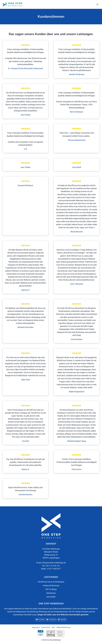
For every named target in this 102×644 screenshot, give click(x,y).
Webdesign (51, 593)
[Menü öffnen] (97, 4)
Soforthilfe (51, 597)
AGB (53, 627)
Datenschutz (46, 627)
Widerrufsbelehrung (63, 627)
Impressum (36, 627)
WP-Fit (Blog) (51, 589)
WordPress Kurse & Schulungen (51, 582)
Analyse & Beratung (51, 586)
